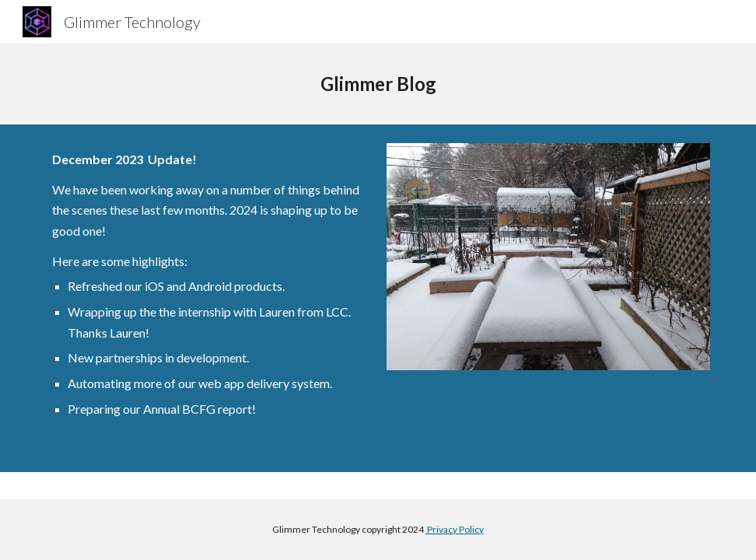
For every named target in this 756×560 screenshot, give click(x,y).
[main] (378, 84)
